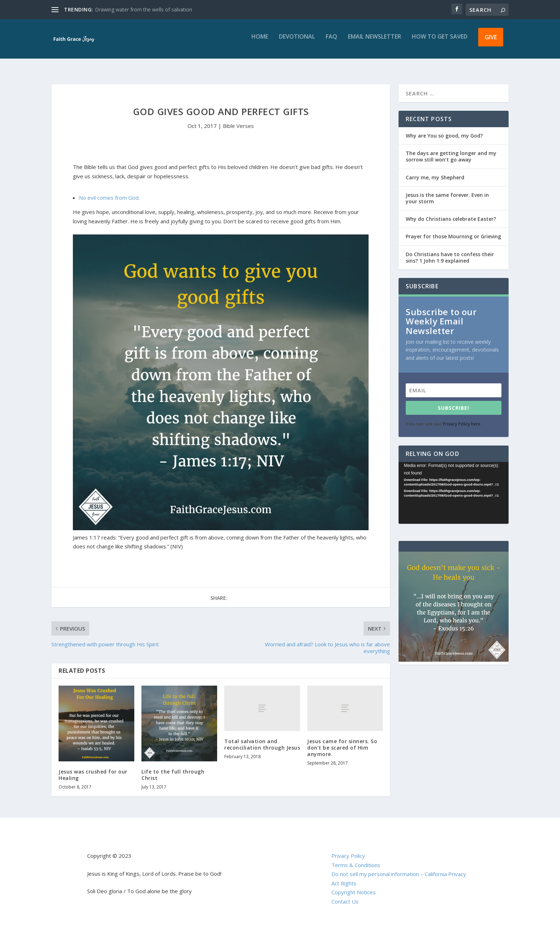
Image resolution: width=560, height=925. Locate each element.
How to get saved (440, 42)
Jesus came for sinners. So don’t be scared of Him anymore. (342, 741)
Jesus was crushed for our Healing (93, 768)
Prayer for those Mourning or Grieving (453, 230)
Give (491, 42)
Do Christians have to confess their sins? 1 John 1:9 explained (450, 251)
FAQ (331, 42)
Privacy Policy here (462, 417)
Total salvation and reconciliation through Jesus (262, 738)
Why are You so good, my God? (444, 129)
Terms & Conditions (356, 859)
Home (260, 42)
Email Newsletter (374, 42)
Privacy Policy (348, 849)
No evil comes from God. (109, 191)
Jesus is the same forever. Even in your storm (447, 192)
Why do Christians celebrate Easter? (451, 212)
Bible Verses (238, 119)
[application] (454, 486)
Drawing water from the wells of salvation (144, 9)
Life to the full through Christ (173, 768)
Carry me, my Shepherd (435, 171)
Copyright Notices (354, 886)
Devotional (297, 42)
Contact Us (345, 895)
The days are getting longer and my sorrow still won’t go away (451, 150)
